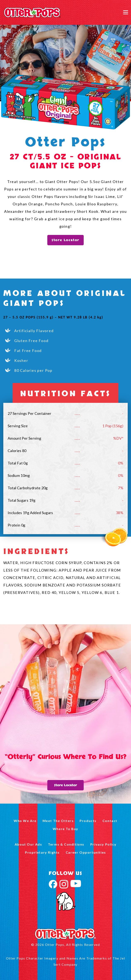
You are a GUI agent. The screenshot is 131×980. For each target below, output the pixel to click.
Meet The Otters (58, 821)
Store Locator (65, 240)
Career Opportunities (86, 852)
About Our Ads (28, 844)
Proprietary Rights (42, 852)
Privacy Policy (103, 844)
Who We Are (25, 821)
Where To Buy (65, 829)
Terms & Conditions (66, 844)
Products (88, 821)
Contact (110, 821)
